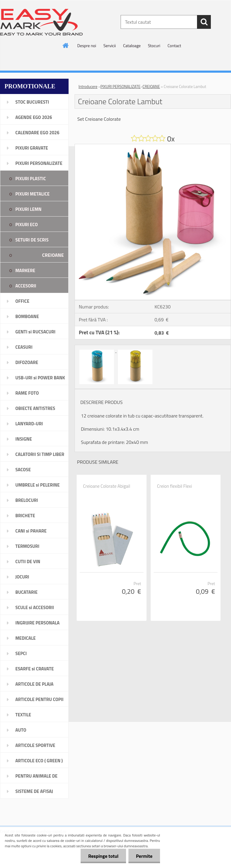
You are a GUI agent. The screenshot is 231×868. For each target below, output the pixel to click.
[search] (204, 22)
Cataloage (132, 46)
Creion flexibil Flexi (174, 486)
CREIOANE (151, 86)
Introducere (88, 86)
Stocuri (154, 46)
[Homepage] (66, 45)
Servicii (110, 46)
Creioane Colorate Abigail (107, 486)
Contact (174, 46)
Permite (144, 856)
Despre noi (87, 46)
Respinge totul (103, 856)
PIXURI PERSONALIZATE (120, 86)
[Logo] (41, 22)
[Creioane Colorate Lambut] (153, 147)
